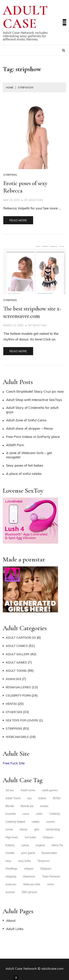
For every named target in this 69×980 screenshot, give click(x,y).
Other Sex (14, 712)
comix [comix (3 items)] (9, 829)
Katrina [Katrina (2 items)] (10, 845)
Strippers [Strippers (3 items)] (46, 869)
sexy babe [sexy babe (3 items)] (24, 861)
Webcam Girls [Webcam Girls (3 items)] (32, 884)
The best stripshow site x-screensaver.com (32, 312)
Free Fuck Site (14, 763)
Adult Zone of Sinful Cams (26, 420)
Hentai (11, 704)
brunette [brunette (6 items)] (11, 814)
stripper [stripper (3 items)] (29, 869)
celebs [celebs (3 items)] (36, 822)
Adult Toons (16, 671)
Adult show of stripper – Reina (29, 428)
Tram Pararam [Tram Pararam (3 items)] (51, 877)
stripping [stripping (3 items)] (11, 877)
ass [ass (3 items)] (30, 798)
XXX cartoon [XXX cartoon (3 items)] (29, 892)
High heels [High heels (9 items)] (12, 837)
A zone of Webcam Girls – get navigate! (29, 455)
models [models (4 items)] (10, 853)
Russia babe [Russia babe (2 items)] (49, 853)
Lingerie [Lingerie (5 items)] (40, 845)
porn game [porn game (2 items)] (28, 853)
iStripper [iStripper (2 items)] (48, 837)
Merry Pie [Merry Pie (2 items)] (57, 845)
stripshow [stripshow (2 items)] (29, 877)
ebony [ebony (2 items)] (24, 829)
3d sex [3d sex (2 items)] (10, 790)
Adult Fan (36, 200)
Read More (18, 220)
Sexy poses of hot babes (25, 465)
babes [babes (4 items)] (42, 798)
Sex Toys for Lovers (22, 720)
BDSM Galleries (18, 687)
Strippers (10, 175)
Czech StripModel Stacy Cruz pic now (35, 391)
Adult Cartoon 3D (21, 638)
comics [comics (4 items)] (51, 822)
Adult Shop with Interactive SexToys (34, 400)
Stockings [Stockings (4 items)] (11, 869)
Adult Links (15, 929)
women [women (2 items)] (10, 892)
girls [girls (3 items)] (37, 829)
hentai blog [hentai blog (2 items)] (53, 829)
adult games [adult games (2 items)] (50, 790)
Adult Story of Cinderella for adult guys (32, 410)
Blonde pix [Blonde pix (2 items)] (27, 806)
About (11, 921)
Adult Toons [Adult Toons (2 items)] (13, 798)
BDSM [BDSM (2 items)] (57, 798)
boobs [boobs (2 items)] (44, 806)
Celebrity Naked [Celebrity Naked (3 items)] (15, 822)
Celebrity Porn (18, 695)
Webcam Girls (17, 737)
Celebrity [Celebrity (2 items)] (55, 814)
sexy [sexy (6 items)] (8, 861)
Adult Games (16, 662)
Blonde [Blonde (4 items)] (10, 806)
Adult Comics (17, 646)
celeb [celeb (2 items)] (39, 814)
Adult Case (25, 17)
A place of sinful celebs (24, 474)
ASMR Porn (15, 445)
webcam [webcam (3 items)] (11, 884)
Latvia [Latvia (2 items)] (25, 845)
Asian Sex (13, 679)
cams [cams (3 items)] (26, 814)
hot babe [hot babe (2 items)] (30, 837)
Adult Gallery (18, 654)
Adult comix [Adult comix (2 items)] (28, 790)
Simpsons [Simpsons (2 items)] (44, 861)
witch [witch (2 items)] (50, 884)
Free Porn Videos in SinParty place (33, 437)
